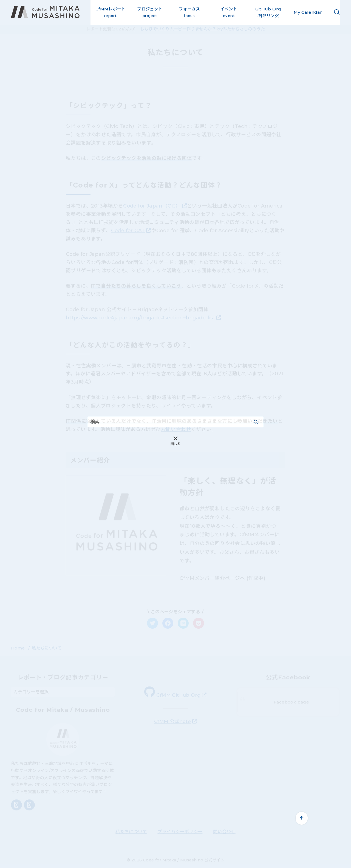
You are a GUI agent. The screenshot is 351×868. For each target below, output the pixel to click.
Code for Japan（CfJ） (152, 206)
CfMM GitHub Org (172, 692)
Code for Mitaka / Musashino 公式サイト (184, 860)
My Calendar (308, 12)
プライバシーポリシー (180, 832)
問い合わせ (224, 832)
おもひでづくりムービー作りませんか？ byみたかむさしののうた (203, 29)
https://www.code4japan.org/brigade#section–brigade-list (140, 318)
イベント (229, 13)
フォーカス (189, 13)
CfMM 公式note (172, 721)
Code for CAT (128, 230)
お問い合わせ (176, 429)
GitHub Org (268, 13)
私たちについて (47, 648)
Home (19, 648)
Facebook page (291, 702)
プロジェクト (150, 13)
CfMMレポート (110, 13)
